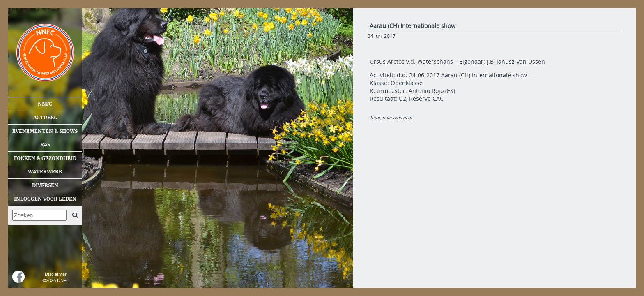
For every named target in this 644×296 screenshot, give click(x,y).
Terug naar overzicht (391, 117)
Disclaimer (56, 274)
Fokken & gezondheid (45, 158)
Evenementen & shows (45, 131)
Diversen (45, 185)
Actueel (45, 118)
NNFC (45, 104)
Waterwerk (45, 172)
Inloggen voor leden (45, 199)
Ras (45, 145)
